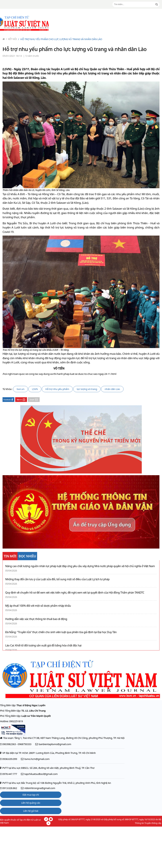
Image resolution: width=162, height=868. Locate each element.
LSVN (35, 389)
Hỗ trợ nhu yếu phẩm (57, 389)
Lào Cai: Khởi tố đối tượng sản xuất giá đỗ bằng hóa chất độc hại (43, 645)
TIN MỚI (10, 556)
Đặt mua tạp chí (31, 795)
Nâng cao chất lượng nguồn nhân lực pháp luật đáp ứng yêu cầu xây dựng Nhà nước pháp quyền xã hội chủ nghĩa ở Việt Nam (80, 566)
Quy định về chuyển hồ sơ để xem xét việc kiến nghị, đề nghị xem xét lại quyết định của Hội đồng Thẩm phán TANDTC (75, 593)
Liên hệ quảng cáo (31, 803)
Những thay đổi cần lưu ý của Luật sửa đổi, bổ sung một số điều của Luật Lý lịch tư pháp (57, 579)
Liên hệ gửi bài (31, 811)
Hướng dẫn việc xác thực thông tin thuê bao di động (36, 619)
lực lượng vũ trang (87, 389)
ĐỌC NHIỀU (27, 556)
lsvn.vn (21, 389)
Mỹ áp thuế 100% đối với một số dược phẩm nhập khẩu (38, 606)
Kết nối (11, 39)
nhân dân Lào (112, 389)
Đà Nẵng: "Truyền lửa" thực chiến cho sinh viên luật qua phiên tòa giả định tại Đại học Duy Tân (61, 632)
